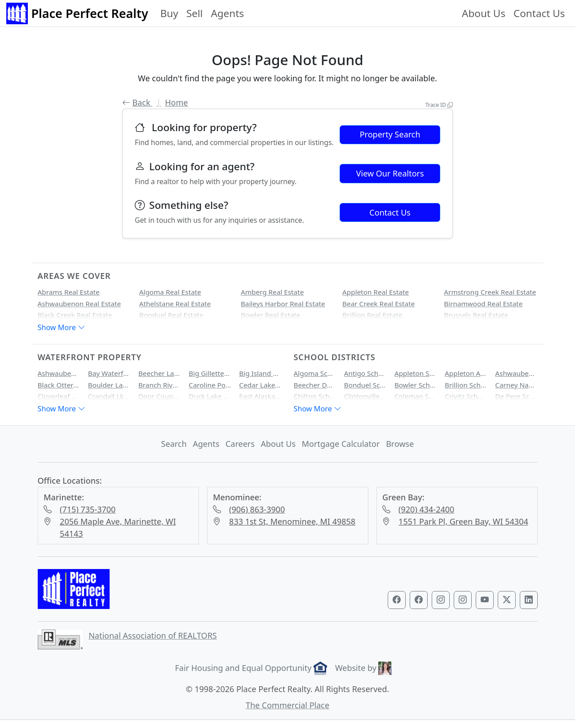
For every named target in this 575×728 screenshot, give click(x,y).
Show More (62, 327)
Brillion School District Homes (466, 385)
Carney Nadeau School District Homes (516, 385)
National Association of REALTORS (153, 635)
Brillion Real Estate (372, 315)
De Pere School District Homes (516, 396)
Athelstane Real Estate (175, 304)
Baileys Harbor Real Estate (283, 304)
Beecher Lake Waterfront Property (159, 373)
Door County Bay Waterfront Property (159, 396)
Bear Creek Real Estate (378, 304)
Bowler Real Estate (271, 315)
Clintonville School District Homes (365, 396)
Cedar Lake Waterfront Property (260, 385)
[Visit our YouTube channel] (485, 600)
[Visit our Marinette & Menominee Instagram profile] (463, 600)
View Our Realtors (390, 173)
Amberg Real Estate (272, 292)
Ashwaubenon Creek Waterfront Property (59, 373)
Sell (195, 13)
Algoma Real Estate (170, 292)
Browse (400, 444)
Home (176, 102)
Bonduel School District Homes (365, 385)
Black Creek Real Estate (75, 315)
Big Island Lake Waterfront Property (260, 373)
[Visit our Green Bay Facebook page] (397, 600)
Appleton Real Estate (376, 292)
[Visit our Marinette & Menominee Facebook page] (419, 600)
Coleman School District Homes (416, 396)
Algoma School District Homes (315, 373)
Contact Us (539, 13)
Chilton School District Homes (315, 396)
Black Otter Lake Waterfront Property (59, 385)
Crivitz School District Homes (466, 396)
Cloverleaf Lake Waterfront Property (59, 396)
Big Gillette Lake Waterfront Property (210, 373)
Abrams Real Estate (69, 292)
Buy (169, 13)
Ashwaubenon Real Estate (80, 304)
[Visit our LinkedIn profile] (529, 600)
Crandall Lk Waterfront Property (109, 396)
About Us (484, 13)
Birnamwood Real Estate (483, 304)
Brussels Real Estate (476, 315)
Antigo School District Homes (365, 373)
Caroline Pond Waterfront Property (210, 385)
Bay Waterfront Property (109, 373)
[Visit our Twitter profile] (507, 600)
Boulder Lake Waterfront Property (109, 385)
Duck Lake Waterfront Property (210, 396)
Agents (227, 13)
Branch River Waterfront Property (159, 385)
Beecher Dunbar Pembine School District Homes (315, 385)
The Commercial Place (287, 705)
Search (174, 444)
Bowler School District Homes (416, 385)
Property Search (390, 134)
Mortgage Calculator (341, 444)
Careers (240, 444)
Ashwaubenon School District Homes (516, 373)
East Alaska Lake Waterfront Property (260, 396)
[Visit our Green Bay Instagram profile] (441, 600)
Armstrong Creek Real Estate (490, 292)
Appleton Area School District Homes (466, 373)
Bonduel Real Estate (171, 315)
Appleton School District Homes (416, 373)
